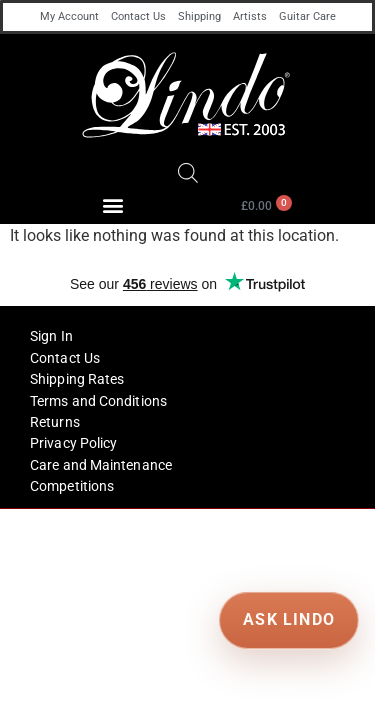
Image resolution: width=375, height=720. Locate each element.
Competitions (72, 486)
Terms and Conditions (98, 401)
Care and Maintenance (101, 465)
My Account (69, 16)
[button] (112, 204)
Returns (55, 422)
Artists (250, 16)
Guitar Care (307, 16)
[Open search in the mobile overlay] (188, 173)
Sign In (51, 336)
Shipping (199, 16)
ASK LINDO (288, 619)
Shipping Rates (77, 379)
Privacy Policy (73, 443)
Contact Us (138, 16)
